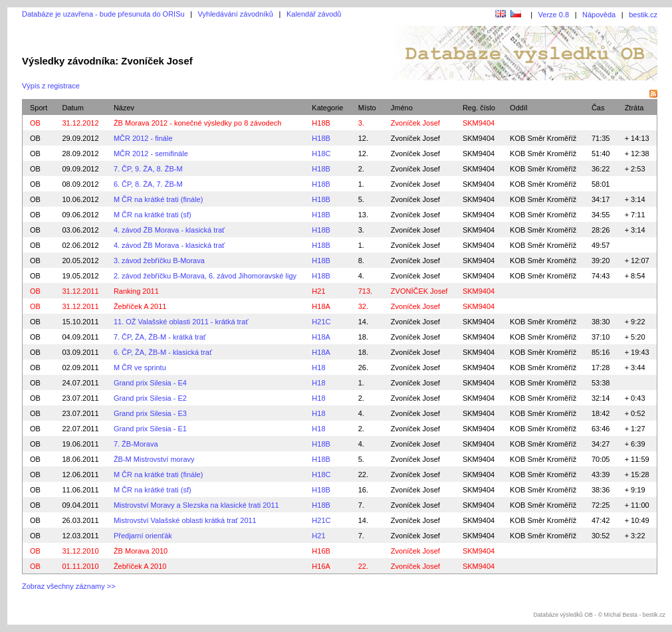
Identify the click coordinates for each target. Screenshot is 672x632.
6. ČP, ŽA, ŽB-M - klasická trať (163, 352)
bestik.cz (643, 15)
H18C (321, 154)
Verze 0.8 (554, 15)
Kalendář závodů (314, 14)
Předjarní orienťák (143, 536)
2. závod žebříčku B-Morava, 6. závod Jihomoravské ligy (205, 276)
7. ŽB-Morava (136, 444)
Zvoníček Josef (415, 138)
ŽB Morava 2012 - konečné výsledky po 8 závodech (198, 123)
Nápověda (599, 15)
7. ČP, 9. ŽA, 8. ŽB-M (148, 169)
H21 (318, 291)
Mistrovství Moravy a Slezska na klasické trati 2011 (196, 505)
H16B (321, 551)
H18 (318, 368)
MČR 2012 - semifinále (151, 154)
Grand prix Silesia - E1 (150, 429)
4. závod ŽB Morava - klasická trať (169, 230)
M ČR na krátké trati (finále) (158, 199)
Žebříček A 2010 (140, 566)
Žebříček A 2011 (140, 306)
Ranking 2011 (136, 291)
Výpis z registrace (51, 86)
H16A (321, 566)
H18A (321, 306)
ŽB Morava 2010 (141, 551)
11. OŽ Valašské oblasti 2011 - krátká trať (181, 322)
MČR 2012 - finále (143, 138)
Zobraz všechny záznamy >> (69, 586)
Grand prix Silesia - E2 (150, 398)
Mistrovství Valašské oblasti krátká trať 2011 (185, 520)
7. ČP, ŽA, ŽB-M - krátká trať (160, 337)
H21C (321, 322)
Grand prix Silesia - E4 (150, 383)
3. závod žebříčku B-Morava (159, 261)
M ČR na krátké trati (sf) (153, 215)
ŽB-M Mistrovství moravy (154, 459)
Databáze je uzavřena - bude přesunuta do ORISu (103, 14)
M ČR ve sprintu (140, 368)
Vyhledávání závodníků (236, 14)
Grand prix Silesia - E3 (150, 413)
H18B (321, 123)
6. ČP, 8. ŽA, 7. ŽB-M (148, 184)
